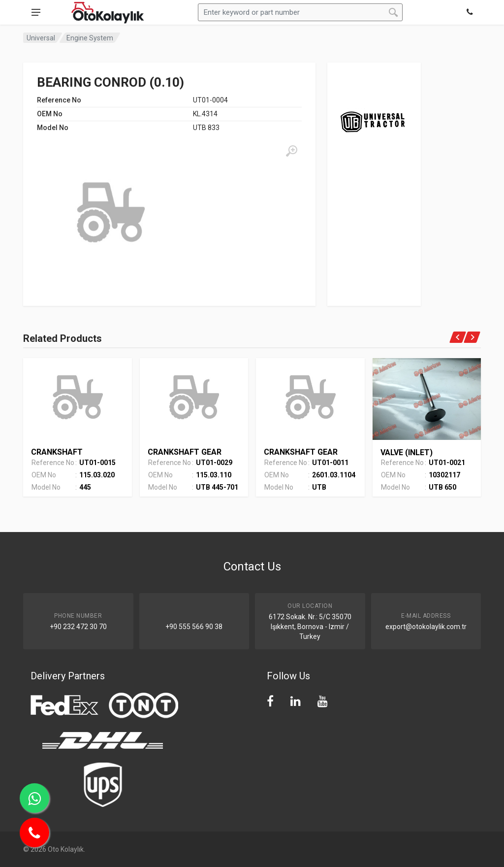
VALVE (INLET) (407, 452)
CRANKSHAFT (57, 452)
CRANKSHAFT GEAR (185, 452)
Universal (41, 38)
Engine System (90, 38)
